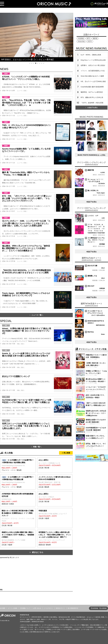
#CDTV (90, 41)
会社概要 (3, 608)
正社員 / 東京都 (55, 464)
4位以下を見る (91, 202)
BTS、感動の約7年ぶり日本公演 (92, 97)
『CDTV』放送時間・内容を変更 (92, 103)
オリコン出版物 (13, 608)
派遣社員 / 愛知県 (55, 538)
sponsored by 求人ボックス (9, 557)
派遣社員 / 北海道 (18, 499)
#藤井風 (95, 38)
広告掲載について (25, 608)
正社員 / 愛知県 (55, 482)
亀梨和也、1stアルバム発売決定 (92, 92)
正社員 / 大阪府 (55, 514)
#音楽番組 (81, 38)
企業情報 (104, 608)
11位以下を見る (91, 108)
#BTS (88, 38)
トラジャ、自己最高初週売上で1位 (93, 71)
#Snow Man (81, 41)
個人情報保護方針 (73, 608)
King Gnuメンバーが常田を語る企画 (93, 60)
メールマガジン (48, 608)
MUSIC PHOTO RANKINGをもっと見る (91, 155)
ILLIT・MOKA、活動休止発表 (91, 55)
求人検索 (67, 453)
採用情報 (95, 608)
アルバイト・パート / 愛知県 (18, 465)
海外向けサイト (60, 608)
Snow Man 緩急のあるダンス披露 (92, 76)
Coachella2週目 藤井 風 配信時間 (92, 87)
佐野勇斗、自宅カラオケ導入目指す (93, 65)
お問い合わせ (37, 608)
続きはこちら (38, 552)
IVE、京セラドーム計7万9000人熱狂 (93, 81)
